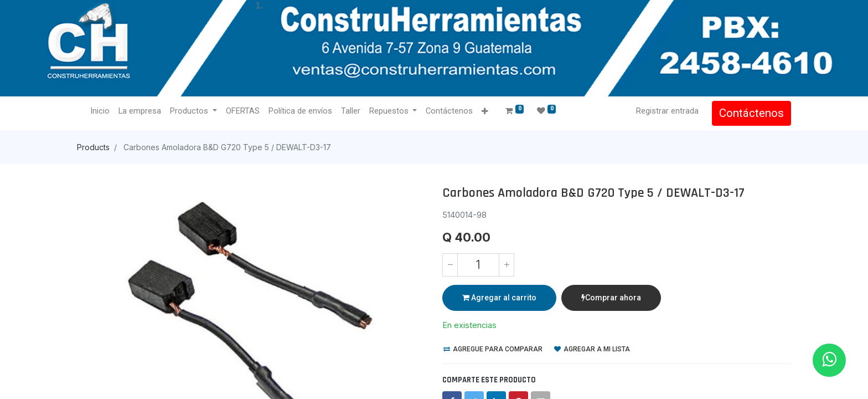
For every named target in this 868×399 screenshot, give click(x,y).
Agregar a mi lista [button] (592, 349)
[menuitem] (100, 111)
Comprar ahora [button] (611, 298)
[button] (485, 112)
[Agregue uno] (507, 265)
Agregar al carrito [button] (499, 298)
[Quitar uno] (450, 265)
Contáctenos (751, 113)
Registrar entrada (667, 111)
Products (93, 147)
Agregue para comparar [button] (493, 349)
